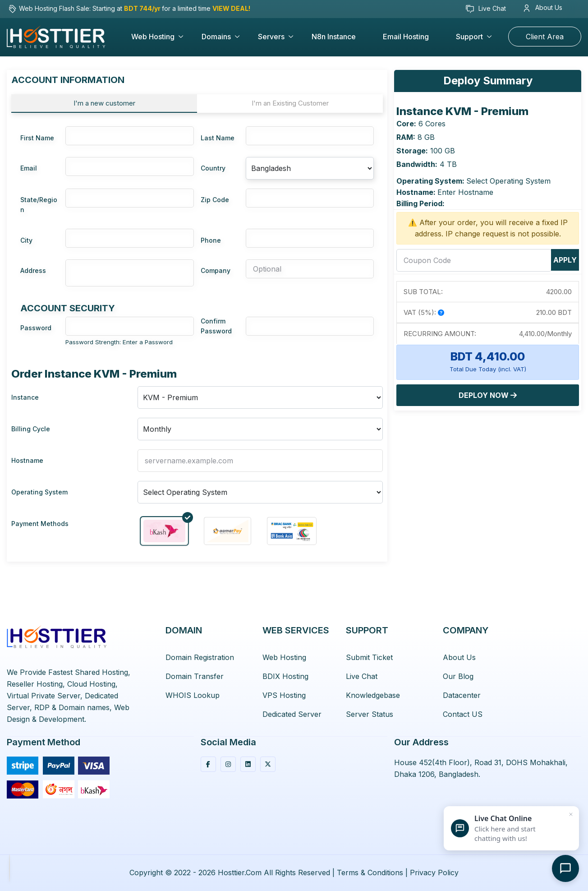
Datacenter (462, 695)
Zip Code (215, 200)
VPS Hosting (284, 695)
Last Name (218, 138)
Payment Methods (40, 524)
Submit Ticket (369, 657)
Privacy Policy (434, 873)
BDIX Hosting (285, 676)
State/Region (39, 205)
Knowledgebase (373, 695)
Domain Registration (200, 657)
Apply (565, 260)
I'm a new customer (104, 103)
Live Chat (486, 9)
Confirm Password (216, 326)
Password (36, 328)
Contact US (463, 714)
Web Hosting (153, 37)
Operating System (39, 492)
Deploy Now (488, 395)
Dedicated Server (292, 714)
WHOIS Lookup (193, 695)
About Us (543, 8)
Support (469, 37)
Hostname (27, 460)
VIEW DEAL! (231, 8)
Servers (271, 37)
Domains (216, 37)
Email (29, 168)
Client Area (545, 37)
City (26, 240)
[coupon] (474, 260)
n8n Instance (334, 37)
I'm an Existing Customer (290, 103)
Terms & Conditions (370, 873)
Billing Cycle (31, 429)
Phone (211, 240)
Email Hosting (406, 37)
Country (213, 168)
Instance (25, 397)
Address (33, 270)
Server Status (370, 714)
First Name (37, 138)
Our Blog (458, 676)
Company (216, 270)
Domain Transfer (195, 676)
